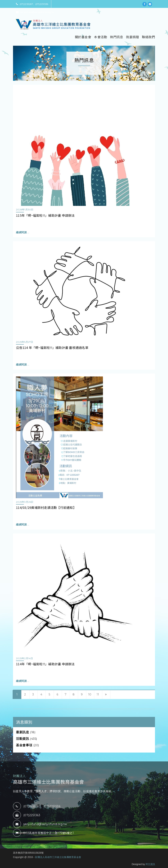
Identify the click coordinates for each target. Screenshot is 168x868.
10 (90, 694)
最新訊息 (26, 732)
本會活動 (101, 37)
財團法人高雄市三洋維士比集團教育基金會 (58, 857)
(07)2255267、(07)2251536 (32, 4)
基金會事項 (28, 745)
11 (98, 694)
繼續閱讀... (23, 232)
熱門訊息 (117, 37)
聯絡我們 (148, 37)
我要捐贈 (133, 37)
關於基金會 (83, 37)
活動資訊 (27, 739)
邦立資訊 (150, 864)
